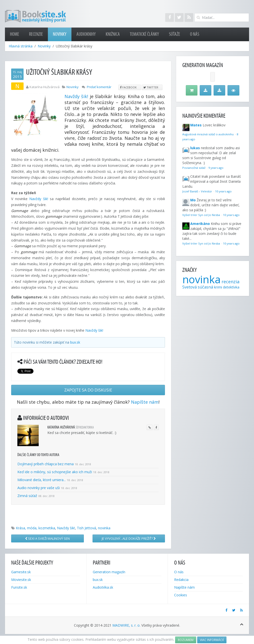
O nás (195, 34)
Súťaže (175, 34)
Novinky (60, 34)
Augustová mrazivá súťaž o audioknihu (208, 134)
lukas (195, 148)
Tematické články (144, 34)
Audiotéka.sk (103, 587)
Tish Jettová (86, 528)
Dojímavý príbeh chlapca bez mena (46, 464)
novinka (104, 528)
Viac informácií (212, 640)
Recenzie (36, 34)
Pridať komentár (99, 87)
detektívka (231, 287)
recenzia (230, 282)
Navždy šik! (76, 96)
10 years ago (223, 191)
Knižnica (113, 34)
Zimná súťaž (27, 496)
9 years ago (216, 168)
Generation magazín (109, 572)
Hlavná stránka (21, 46)
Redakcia (181, 580)
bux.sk (75, 342)
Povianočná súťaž (194, 168)
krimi (218, 287)
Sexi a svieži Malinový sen (47, 538)
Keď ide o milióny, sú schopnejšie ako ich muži (55, 472)
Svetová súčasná (198, 287)
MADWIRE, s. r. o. (126, 625)
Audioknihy (86, 34)
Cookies (181, 595)
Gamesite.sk (21, 572)
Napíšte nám (145, 402)
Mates (196, 125)
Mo (193, 200)
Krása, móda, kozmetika (35, 528)
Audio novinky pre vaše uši (39, 488)
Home (15, 34)
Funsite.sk (19, 587)
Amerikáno (200, 224)
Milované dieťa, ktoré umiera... (42, 480)
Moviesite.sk (21, 580)
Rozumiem (186, 640)
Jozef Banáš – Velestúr (198, 191)
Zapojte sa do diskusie (88, 390)
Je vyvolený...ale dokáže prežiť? (129, 538)
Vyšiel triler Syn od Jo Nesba (202, 215)
